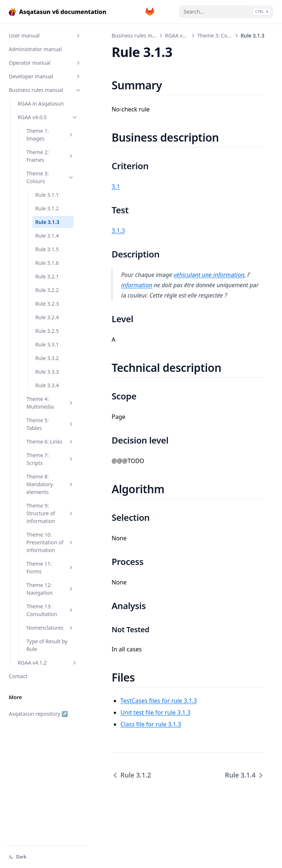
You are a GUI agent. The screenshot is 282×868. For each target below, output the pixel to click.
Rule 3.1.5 (47, 249)
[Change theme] (47, 857)
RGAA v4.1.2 (48, 663)
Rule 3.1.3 (47, 222)
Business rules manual (45, 90)
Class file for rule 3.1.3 (151, 724)
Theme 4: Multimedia (50, 403)
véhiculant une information (209, 275)
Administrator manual (35, 49)
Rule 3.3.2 (47, 358)
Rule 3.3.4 (47, 385)
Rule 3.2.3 (47, 304)
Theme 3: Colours (50, 177)
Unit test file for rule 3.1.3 (156, 712)
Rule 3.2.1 (47, 276)
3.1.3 (118, 231)
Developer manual (45, 76)
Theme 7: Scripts (50, 459)
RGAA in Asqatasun (41, 104)
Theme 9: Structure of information (50, 513)
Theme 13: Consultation (50, 610)
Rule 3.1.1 (47, 195)
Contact (18, 676)
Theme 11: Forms (50, 568)
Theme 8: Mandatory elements (50, 484)
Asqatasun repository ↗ (38, 714)
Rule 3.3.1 (47, 344)
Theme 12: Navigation (50, 589)
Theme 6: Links (50, 442)
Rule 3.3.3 (47, 372)
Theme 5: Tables (50, 424)
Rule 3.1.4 (47, 236)
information (137, 285)
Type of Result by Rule (47, 645)
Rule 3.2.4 (47, 317)
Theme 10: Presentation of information (50, 542)
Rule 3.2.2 (47, 290)
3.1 (116, 186)
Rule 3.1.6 (47, 263)
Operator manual (45, 63)
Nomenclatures (50, 628)
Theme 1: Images (50, 135)
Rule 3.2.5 (47, 331)
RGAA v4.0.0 (48, 117)
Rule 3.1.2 (47, 208)
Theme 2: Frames (50, 156)
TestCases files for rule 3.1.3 (159, 701)
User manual (45, 35)
